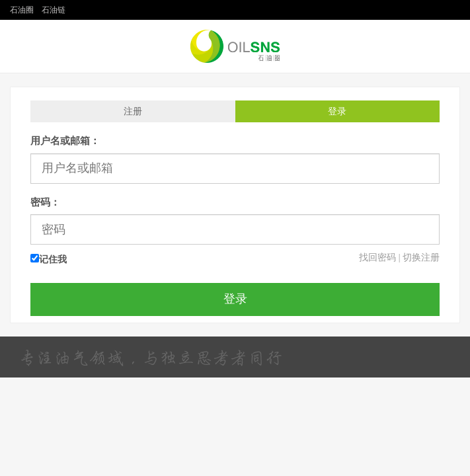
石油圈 (22, 10)
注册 (133, 111)
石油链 (54, 10)
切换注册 (421, 258)
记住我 (49, 259)
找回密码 (377, 258)
